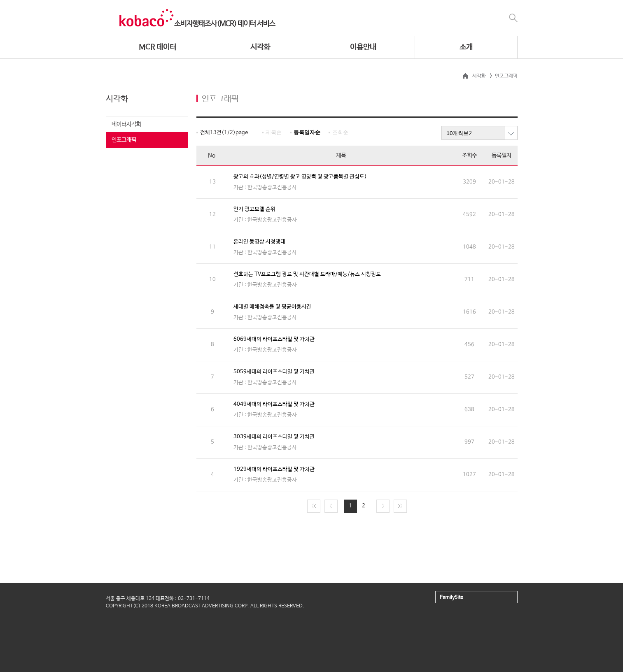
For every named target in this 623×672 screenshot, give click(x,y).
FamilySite (451, 598)
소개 (466, 47)
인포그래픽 (124, 140)
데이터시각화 (126, 124)
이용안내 (363, 47)
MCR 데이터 (157, 47)
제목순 (274, 132)
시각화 (260, 47)
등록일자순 (307, 132)
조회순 (340, 132)
